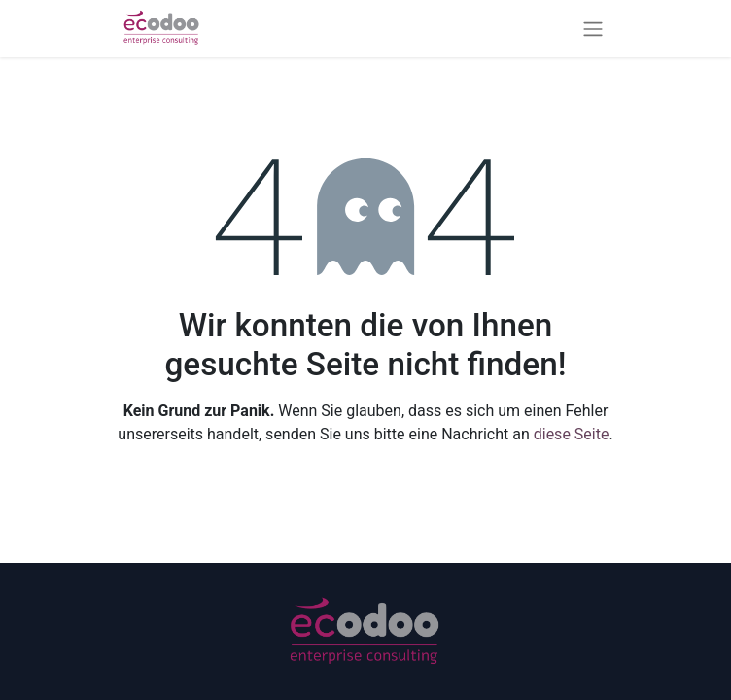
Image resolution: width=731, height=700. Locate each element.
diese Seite (572, 434)
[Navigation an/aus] (593, 29)
